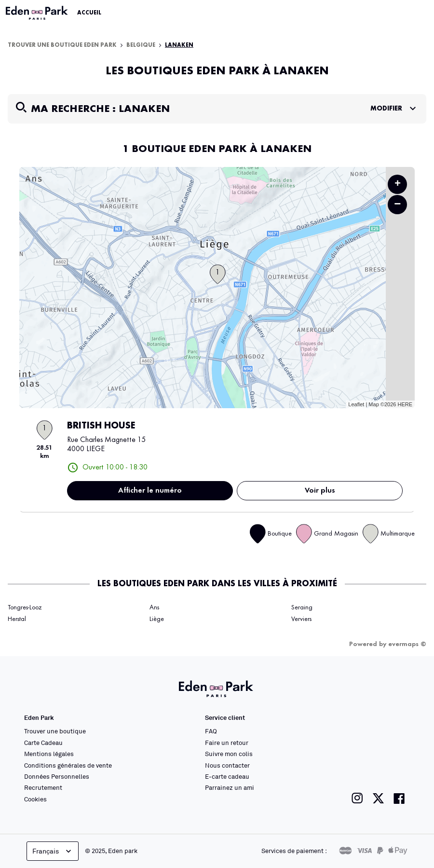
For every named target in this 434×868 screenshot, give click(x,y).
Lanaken (179, 45)
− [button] (397, 204)
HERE (405, 404)
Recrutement (43, 787)
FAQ (211, 731)
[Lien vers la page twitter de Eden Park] (378, 798)
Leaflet (356, 404)
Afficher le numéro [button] (150, 491)
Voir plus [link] (320, 491)
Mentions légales (49, 754)
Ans (154, 607)
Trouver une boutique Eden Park (62, 45)
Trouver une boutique (55, 731)
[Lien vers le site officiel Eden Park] (38, 13)
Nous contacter (227, 765)
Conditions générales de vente (68, 765)
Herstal (17, 619)
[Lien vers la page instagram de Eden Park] (357, 798)
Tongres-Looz (25, 607)
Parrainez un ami (230, 787)
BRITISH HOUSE (101, 426)
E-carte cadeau (227, 776)
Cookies (35, 799)
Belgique (141, 45)
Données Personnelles (57, 776)
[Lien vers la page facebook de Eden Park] (399, 798)
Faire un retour (227, 743)
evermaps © (407, 644)
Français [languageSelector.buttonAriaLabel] (53, 851)
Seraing (302, 607)
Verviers (301, 619)
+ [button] (398, 184)
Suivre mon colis (229, 754)
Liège (157, 619)
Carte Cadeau (43, 743)
